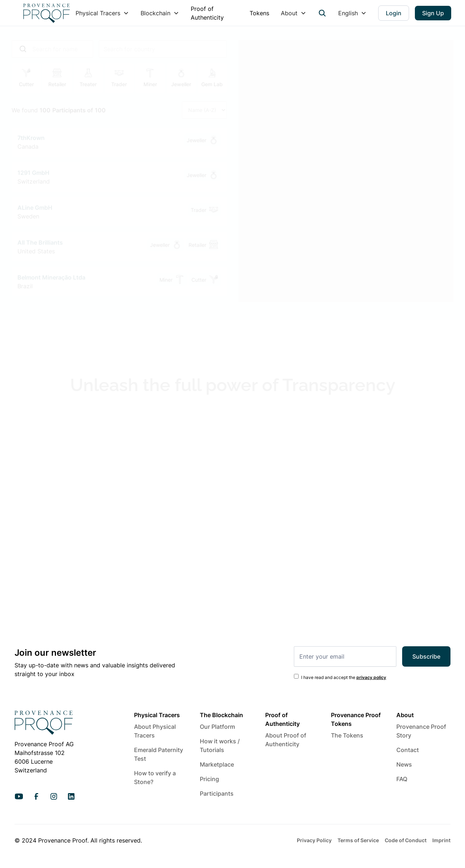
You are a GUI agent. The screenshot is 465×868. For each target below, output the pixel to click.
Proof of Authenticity (207, 13)
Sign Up (433, 13)
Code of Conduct (406, 840)
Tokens (259, 13)
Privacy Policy (314, 840)
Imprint (441, 840)
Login (394, 13)
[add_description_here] (52, 47)
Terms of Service (358, 840)
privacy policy (371, 677)
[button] (102, 13)
